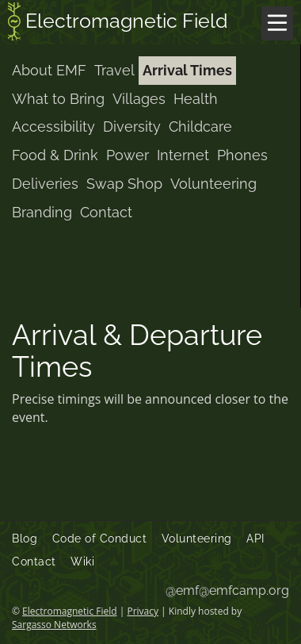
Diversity (132, 126)
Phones (242, 155)
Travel (114, 70)
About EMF (49, 70)
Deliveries (45, 184)
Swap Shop (124, 184)
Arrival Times (187, 70)
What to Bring (58, 99)
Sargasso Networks (54, 625)
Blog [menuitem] (25, 539)
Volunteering (213, 184)
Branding (42, 212)
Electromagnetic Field (118, 23)
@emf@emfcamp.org (227, 590)
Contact (106, 212)
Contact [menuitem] (34, 562)
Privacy (143, 611)
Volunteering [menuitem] (197, 539)
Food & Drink (55, 155)
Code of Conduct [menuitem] (100, 539)
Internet (183, 155)
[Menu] (277, 23)
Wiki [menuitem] (82, 562)
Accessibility (53, 126)
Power (128, 155)
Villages (139, 99)
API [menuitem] (255, 539)
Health (196, 99)
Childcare (200, 126)
